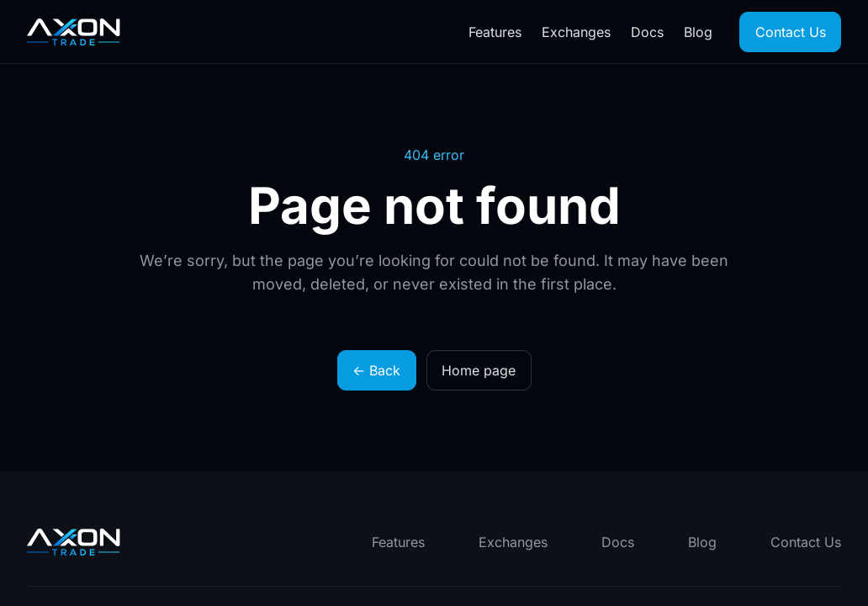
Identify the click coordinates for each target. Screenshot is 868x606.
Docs (647, 32)
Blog (698, 32)
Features (495, 32)
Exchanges (576, 32)
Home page (479, 370)
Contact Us (791, 32)
